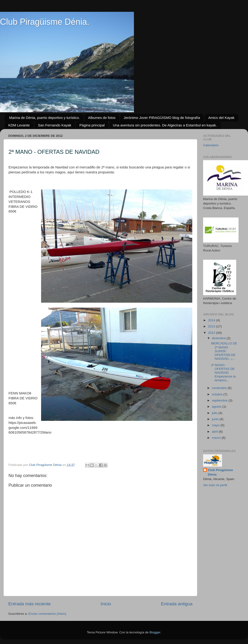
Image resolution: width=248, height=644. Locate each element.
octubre (218, 394)
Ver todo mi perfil (215, 485)
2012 (212, 333)
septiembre (220, 400)
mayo (216, 425)
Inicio (106, 604)
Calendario (211, 145)
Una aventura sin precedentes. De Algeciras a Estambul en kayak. (165, 125)
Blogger (155, 632)
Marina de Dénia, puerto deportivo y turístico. (45, 118)
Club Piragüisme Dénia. (45, 22)
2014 (212, 320)
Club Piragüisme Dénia (220, 472)
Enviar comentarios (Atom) (47, 614)
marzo (217, 438)
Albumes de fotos (102, 118)
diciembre (219, 338)
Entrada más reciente (30, 604)
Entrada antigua (177, 604)
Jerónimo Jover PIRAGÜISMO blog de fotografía (162, 118)
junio (216, 419)
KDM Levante (19, 125)
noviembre (220, 388)
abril (215, 432)
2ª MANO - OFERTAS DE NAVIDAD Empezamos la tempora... (223, 373)
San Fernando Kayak (55, 125)
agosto (217, 407)
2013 (212, 326)
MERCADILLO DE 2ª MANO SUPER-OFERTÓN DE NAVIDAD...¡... (224, 351)
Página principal (92, 125)
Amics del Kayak (221, 118)
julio (215, 413)
